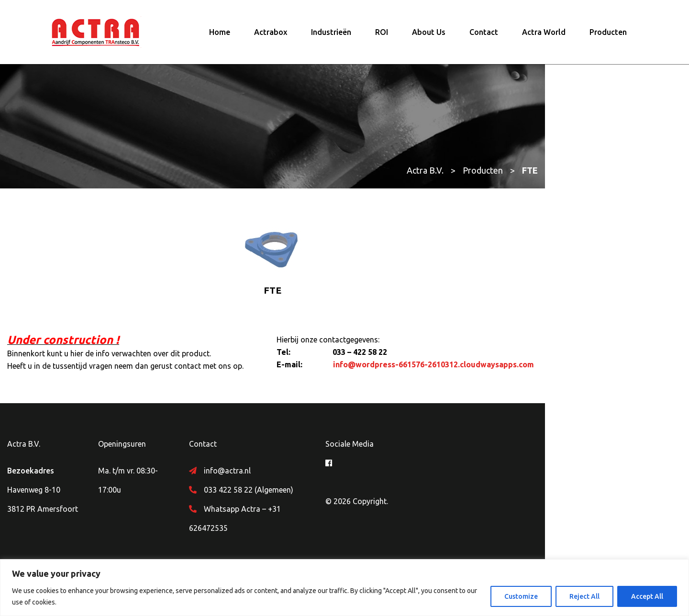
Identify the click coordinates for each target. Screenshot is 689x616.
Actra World (544, 36)
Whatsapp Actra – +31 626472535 (325, 516)
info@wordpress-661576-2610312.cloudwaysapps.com (505, 372)
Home (220, 36)
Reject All (584, 596)
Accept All (647, 596)
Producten (608, 36)
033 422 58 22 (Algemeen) (311, 497)
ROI (382, 36)
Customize (521, 596)
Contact (484, 36)
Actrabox (271, 36)
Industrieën (331, 36)
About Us (429, 36)
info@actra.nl (289, 478)
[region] (344, 588)
